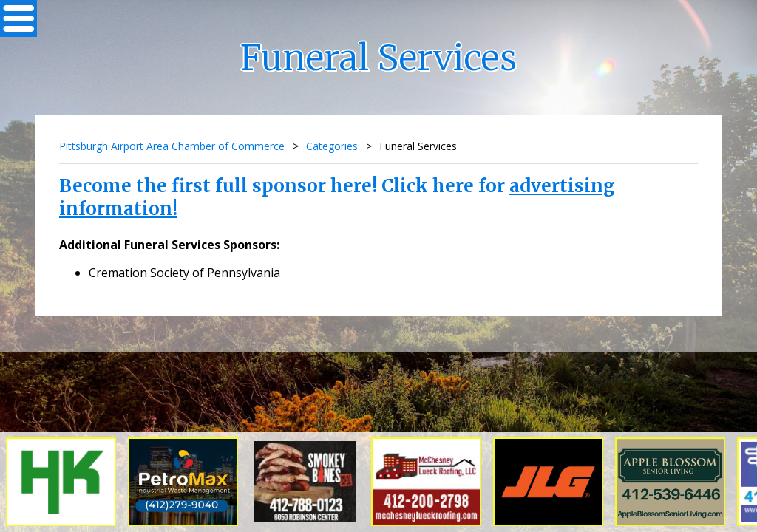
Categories (332, 146)
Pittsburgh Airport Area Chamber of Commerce (172, 146)
